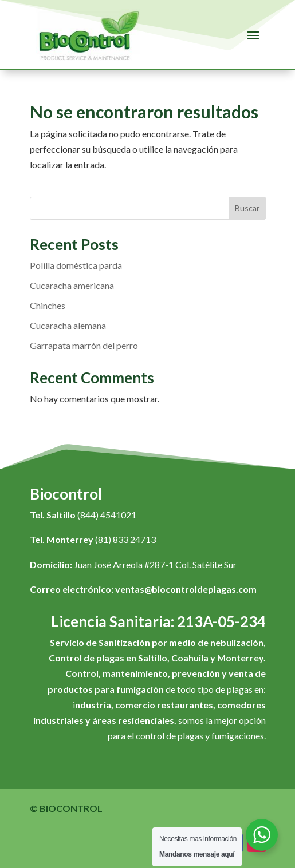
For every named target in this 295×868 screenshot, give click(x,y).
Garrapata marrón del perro (84, 345)
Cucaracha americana (72, 285)
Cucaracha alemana (68, 325)
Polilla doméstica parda (76, 265)
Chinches (48, 305)
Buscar (247, 208)
